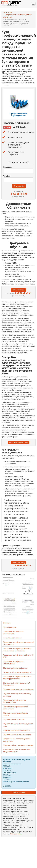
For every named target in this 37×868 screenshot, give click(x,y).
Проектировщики (10, 627)
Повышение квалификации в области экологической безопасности (17, 650)
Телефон (7, 176)
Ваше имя (7, 167)
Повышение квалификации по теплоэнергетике (14, 701)
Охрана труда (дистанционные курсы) (17, 672)
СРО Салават (8, 13)
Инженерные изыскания (12, 638)
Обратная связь (16, 834)
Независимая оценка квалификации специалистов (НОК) (17, 751)
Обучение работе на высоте (14, 720)
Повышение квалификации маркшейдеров (13, 663)
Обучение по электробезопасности (16, 730)
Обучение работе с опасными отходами (18, 745)
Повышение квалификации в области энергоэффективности (17, 678)
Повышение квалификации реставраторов (13, 633)
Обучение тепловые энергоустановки (17, 735)
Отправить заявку (18, 792)
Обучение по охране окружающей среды (18, 689)
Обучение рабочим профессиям (15, 668)
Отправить (19, 186)
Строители (7, 623)
